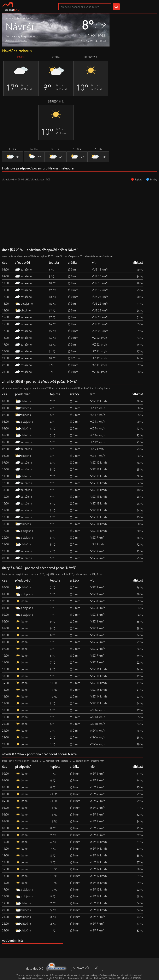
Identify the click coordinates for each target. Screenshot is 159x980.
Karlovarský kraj (16, 36)
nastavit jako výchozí (16, 40)
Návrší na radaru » (17, 51)
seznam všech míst (87, 968)
